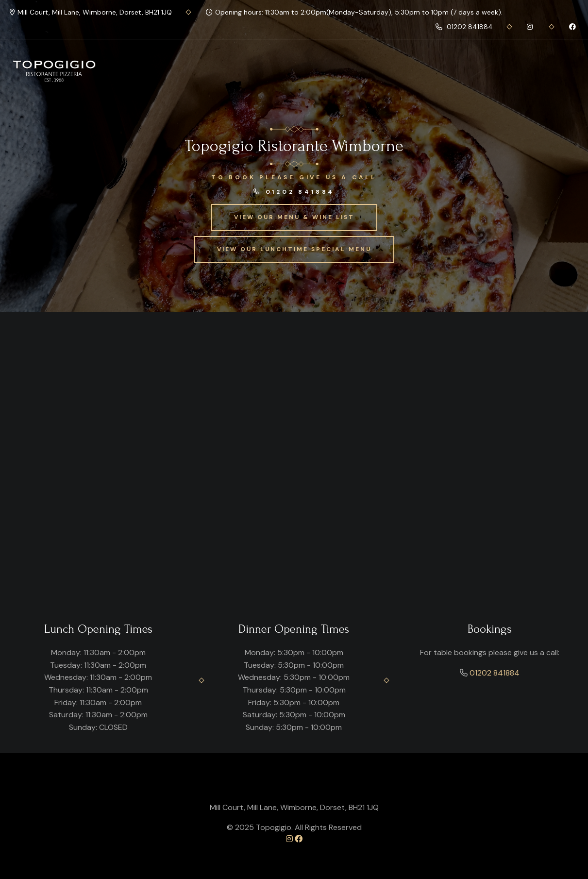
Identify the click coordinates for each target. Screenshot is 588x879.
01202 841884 (464, 27)
